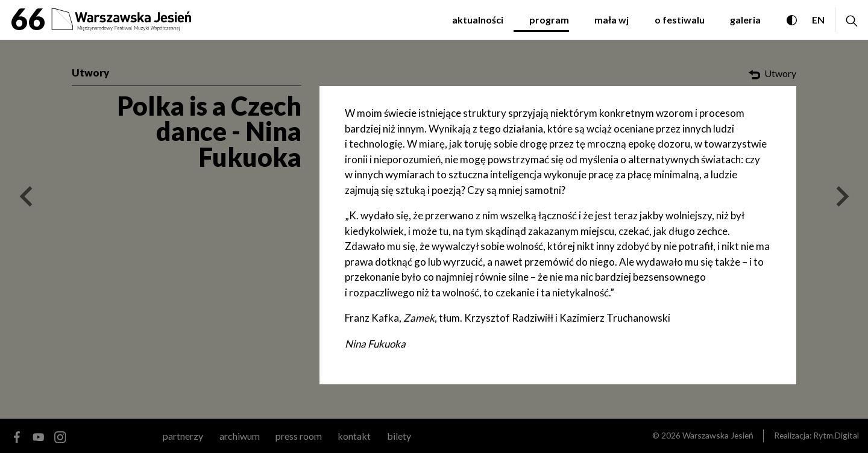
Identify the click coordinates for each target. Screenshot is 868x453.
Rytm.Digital (836, 435)
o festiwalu (680, 20)
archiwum (240, 436)
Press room (299, 436)
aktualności (478, 20)
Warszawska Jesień (718, 435)
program (549, 20)
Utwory (90, 73)
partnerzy (183, 436)
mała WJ (612, 20)
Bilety (399, 436)
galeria (745, 20)
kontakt (354, 436)
